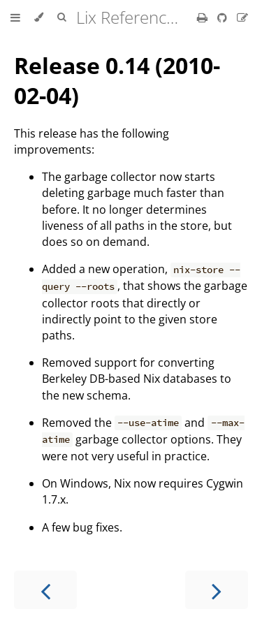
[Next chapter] (217, 590)
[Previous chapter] (45, 590)
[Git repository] (224, 17)
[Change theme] (39, 17)
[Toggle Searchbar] (61, 17)
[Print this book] (204, 17)
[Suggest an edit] (242, 17)
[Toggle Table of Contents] (15, 17)
